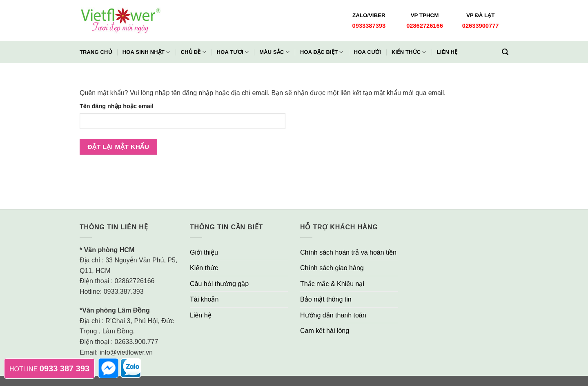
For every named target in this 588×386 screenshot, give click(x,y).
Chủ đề (194, 52)
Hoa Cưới (367, 52)
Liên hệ (447, 52)
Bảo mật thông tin (326, 299)
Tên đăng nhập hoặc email (117, 106)
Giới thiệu (204, 252)
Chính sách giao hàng (332, 268)
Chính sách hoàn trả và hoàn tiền (348, 252)
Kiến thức (409, 52)
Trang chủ (96, 52)
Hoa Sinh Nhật (146, 52)
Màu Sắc (274, 52)
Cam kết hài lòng (325, 331)
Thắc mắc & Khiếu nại (332, 284)
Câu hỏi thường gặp (219, 284)
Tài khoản (204, 299)
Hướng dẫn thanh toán (333, 315)
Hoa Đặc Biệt (322, 52)
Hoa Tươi (233, 52)
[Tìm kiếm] (505, 52)
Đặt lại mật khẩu (119, 147)
